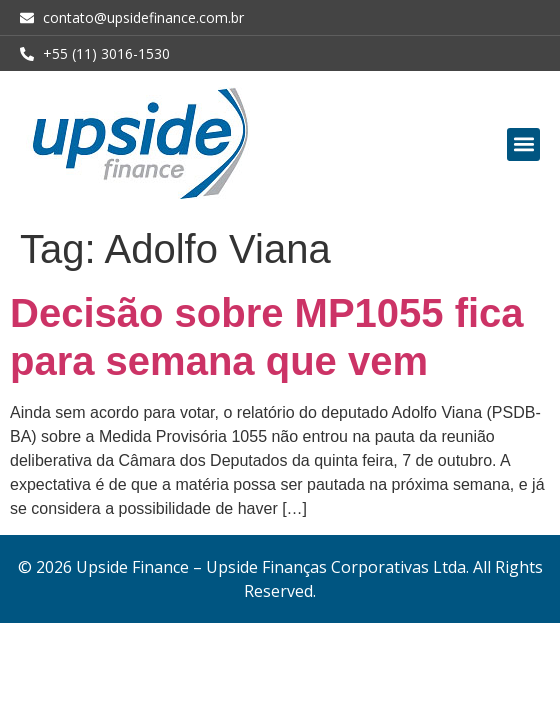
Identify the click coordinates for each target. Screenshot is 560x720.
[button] (523, 144)
